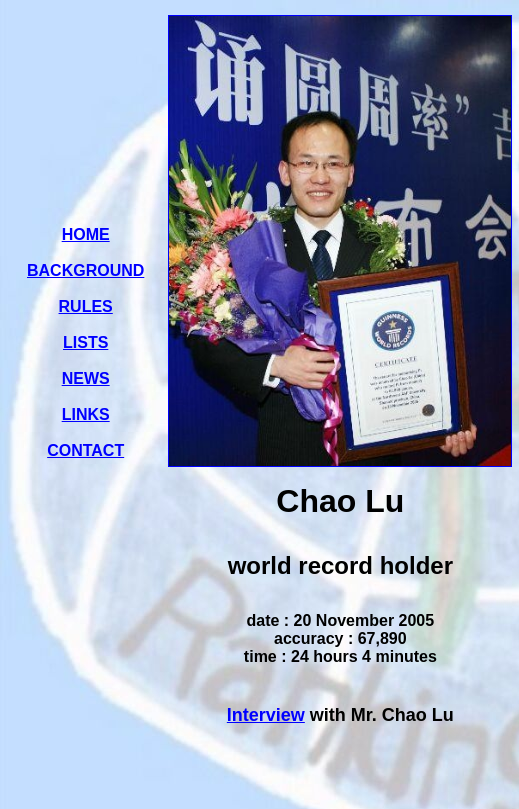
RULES (86, 306)
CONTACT (85, 450)
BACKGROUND (85, 270)
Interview (266, 715)
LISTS (85, 342)
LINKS (86, 414)
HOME (86, 234)
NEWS (86, 378)
